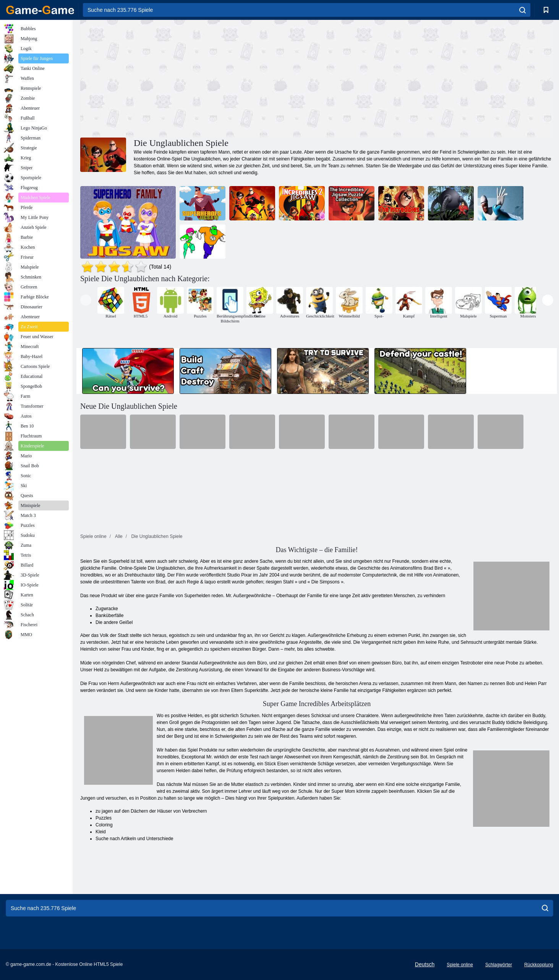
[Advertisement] (199, 78)
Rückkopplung (539, 965)
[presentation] (86, 300)
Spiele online (460, 965)
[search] (523, 10)
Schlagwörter (499, 965)
